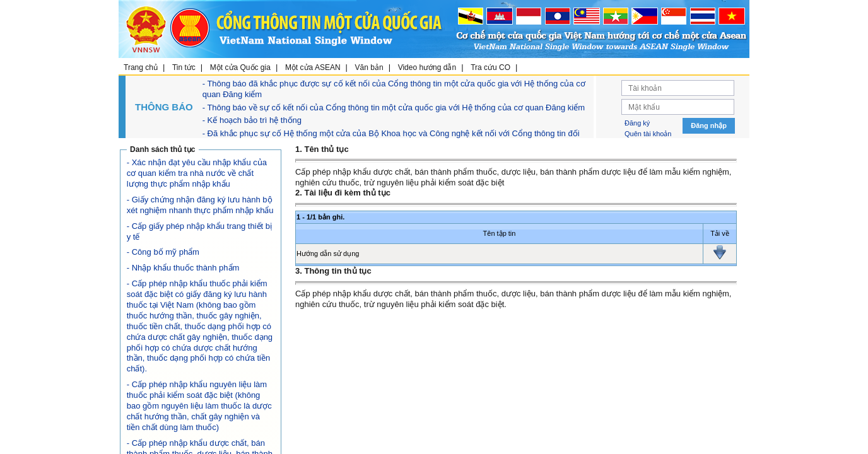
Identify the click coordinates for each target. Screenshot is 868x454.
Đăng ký (637, 123)
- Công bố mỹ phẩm (163, 252)
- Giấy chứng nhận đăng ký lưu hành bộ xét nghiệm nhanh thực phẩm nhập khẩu (200, 205)
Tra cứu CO (490, 67)
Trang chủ (141, 67)
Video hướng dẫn (427, 67)
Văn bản (369, 67)
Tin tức (184, 67)
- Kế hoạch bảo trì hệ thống (252, 120)
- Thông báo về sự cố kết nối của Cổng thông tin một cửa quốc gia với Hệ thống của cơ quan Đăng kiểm (394, 108)
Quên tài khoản (648, 134)
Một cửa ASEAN (313, 67)
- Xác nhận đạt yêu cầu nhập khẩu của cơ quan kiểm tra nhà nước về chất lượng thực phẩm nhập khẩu (197, 173)
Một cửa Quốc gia (240, 67)
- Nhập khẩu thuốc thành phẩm (183, 268)
